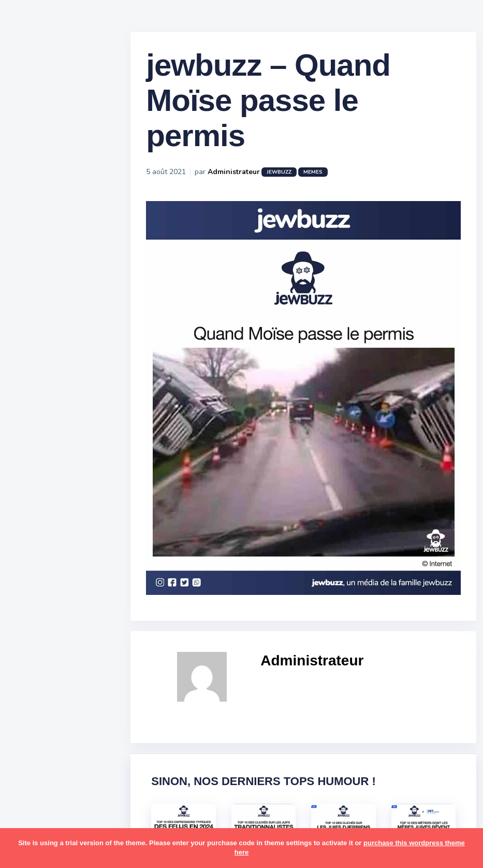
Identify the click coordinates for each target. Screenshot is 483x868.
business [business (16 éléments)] (68, 574)
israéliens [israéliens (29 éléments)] (41, 655)
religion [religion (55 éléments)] (37, 796)
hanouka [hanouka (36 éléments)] (39, 635)
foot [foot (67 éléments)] (32, 615)
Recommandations (59, 409)
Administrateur (259, 181)
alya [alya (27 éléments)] (32, 514)
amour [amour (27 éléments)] (59, 514)
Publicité (39, 424)
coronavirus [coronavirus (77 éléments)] (45, 594)
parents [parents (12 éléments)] (38, 756)
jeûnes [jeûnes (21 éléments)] (79, 655)
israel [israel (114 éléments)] (73, 635)
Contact (36, 440)
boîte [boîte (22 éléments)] (34, 574)
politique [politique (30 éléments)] (40, 776)
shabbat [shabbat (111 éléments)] (95, 816)
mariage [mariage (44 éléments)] (39, 695)
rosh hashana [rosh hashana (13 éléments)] (48, 816)
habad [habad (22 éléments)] (60, 615)
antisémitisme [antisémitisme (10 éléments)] (49, 534)
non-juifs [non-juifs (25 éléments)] (40, 735)
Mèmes (36, 362)
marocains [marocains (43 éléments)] (80, 695)
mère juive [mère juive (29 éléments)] (96, 715)
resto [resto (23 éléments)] (69, 796)
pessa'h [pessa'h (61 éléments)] (75, 756)
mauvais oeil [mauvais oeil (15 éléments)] (46, 715)
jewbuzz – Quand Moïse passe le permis (293, 109)
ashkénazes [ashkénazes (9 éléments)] (45, 554)
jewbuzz (304, 181)
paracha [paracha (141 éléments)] (78, 735)
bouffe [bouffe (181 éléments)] (87, 554)
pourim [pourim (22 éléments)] (77, 776)
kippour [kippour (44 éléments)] (38, 675)
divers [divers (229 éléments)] (85, 594)
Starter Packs (48, 378)
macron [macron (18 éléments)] (73, 675)
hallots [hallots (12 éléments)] (92, 615)
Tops (31, 393)
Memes (338, 181)
